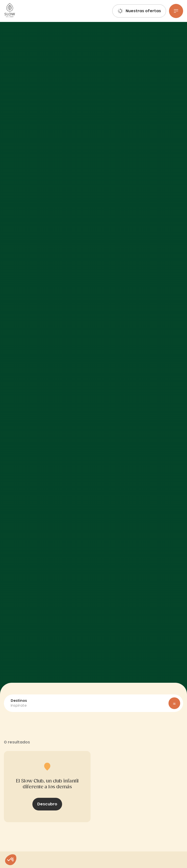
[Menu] (176, 11)
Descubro (47, 804)
